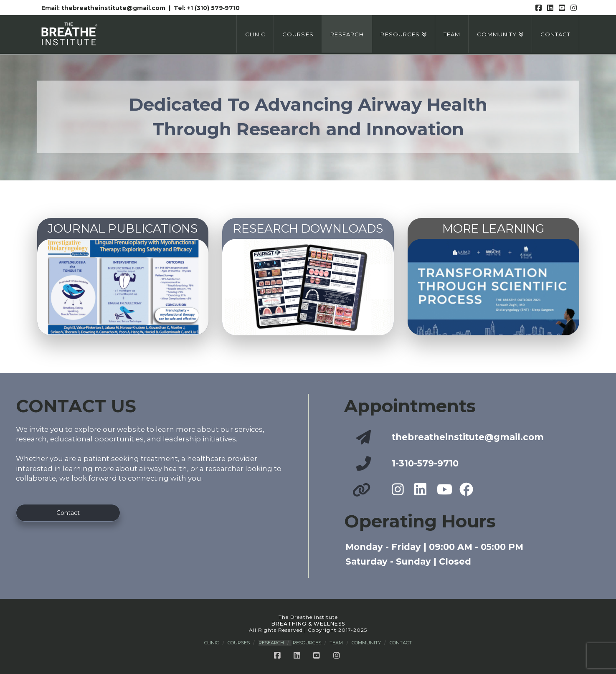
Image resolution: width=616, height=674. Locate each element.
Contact (401, 643)
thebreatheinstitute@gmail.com (114, 8)
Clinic (212, 643)
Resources (307, 643)
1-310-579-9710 (425, 463)
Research (271, 643)
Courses (239, 643)
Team (336, 643)
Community (366, 643)
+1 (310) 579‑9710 (214, 8)
